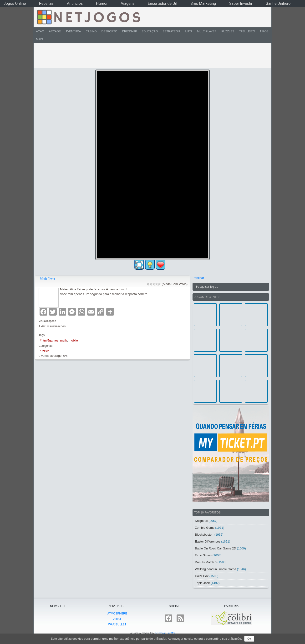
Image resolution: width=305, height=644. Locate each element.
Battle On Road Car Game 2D (216, 548)
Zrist (117, 619)
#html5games (49, 340)
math (64, 340)
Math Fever (48, 279)
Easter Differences (208, 541)
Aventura (73, 31)
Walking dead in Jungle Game (216, 569)
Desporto (109, 31)
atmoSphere (117, 614)
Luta (189, 31)
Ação (40, 31)
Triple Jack (202, 583)
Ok (249, 639)
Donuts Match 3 (206, 562)
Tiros (264, 31)
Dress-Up (129, 31)
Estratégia (171, 31)
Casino (91, 31)
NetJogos (160, 633)
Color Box (202, 576)
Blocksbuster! (204, 535)
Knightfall (201, 521)
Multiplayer (207, 31)
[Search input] (228, 287)
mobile (73, 340)
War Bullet (117, 624)
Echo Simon (203, 555)
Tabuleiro (247, 31)
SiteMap (171, 633)
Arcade (55, 31)
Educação (150, 31)
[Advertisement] (149, 56)
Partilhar (198, 278)
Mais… (41, 39)
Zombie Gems (205, 528)
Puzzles (228, 31)
